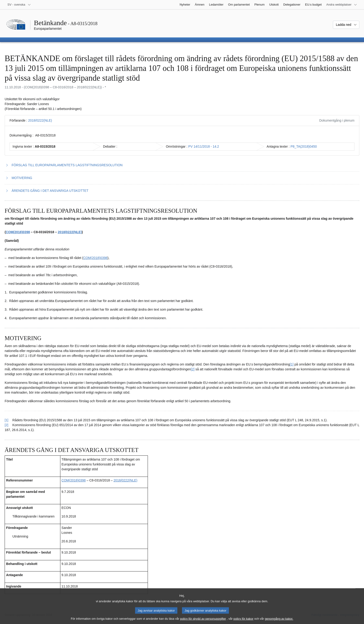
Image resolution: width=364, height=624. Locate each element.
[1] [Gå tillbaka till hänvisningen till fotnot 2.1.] (6, 420)
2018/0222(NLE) (40, 120)
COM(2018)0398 (18, 232)
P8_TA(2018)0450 (304, 146)
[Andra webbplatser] (342, 5)
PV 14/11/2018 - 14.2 (204, 146)
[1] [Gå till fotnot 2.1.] (292, 364)
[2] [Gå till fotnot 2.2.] (193, 369)
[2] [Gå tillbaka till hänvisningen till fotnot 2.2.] (6, 425)
